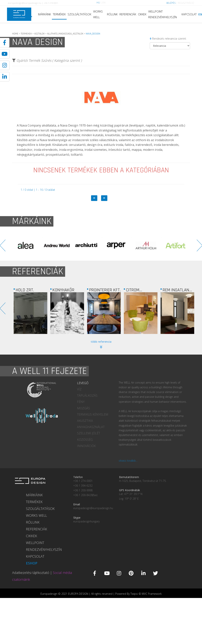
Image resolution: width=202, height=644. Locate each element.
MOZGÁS (83, 408)
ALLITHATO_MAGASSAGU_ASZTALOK (65, 34)
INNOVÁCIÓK (86, 446)
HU (98, 3)
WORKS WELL (98, 14)
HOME (15, 34)
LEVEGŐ (83, 383)
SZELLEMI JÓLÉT (89, 433)
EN (104, 3)
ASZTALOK (39, 34)
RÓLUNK (112, 14)
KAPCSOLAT (189, 14)
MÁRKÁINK (44, 14)
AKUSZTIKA (85, 421)
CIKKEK (142, 14)
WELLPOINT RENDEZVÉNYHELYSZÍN (163, 14)
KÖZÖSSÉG (85, 440)
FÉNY (81, 402)
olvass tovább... (128, 461)
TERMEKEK (26, 34)
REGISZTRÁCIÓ (186, 3)
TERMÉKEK (59, 14)
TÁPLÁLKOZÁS (87, 395)
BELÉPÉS (171, 3)
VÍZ (79, 389)
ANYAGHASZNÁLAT (91, 427)
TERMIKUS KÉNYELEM (93, 414)
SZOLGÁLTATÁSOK (79, 14)
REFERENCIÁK (128, 14)
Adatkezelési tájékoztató (31, 573)
